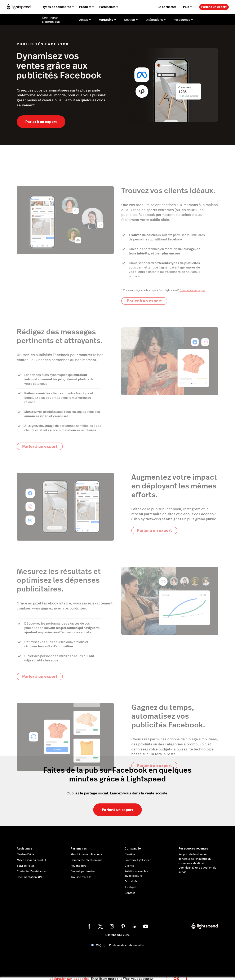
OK (176, 974)
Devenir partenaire (83, 872)
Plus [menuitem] (186, 7)
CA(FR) (101, 945)
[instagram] (112, 926)
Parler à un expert (214, 7)
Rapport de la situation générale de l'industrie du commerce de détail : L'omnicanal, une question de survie (197, 863)
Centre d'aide (25, 854)
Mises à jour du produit (31, 860)
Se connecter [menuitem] (167, 7)
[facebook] (89, 926)
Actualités (131, 882)
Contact (130, 893)
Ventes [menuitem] (83, 20)
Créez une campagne (192, 290)
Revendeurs (78, 866)
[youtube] (146, 926)
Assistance (25, 848)
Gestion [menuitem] (129, 20)
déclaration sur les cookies (70, 975)
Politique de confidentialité (127, 945)
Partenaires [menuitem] (107, 7)
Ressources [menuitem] (182, 20)
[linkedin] (134, 926)
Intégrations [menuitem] (154, 20)
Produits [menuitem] (85, 7)
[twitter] (101, 926)
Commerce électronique (87, 860)
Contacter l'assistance (31, 872)
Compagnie (133, 848)
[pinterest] (123, 926)
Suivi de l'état (25, 866)
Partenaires (79, 848)
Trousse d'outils (81, 877)
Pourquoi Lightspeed (138, 860)
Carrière (130, 854)
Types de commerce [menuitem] (57, 7)
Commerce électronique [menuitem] (51, 20)
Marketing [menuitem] (106, 20)
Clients (129, 866)
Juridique (130, 887)
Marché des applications (86, 854)
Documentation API (29, 877)
